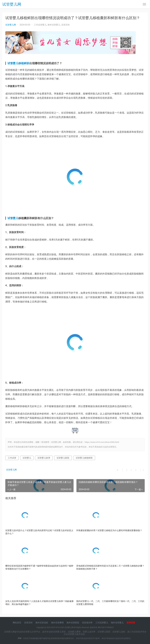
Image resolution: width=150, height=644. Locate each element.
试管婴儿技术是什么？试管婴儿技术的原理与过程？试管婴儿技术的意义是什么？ (39, 532)
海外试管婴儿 (54, 25)
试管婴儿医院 (63, 458)
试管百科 (66, 25)
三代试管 (12, 458)
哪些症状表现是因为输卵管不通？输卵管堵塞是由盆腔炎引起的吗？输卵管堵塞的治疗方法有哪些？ (39, 567)
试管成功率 (87, 623)
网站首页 (17, 623)
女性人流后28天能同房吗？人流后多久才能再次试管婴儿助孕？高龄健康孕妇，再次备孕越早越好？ (39, 603)
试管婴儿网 (12, 5)
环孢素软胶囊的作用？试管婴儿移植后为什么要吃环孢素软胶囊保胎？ (109, 530)
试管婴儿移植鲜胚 (18, 63)
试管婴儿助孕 (44, 458)
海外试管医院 (73, 623)
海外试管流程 (42, 623)
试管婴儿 (13, 218)
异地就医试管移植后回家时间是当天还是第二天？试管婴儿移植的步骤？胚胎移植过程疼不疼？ (110, 567)
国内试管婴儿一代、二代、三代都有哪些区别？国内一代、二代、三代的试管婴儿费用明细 (110, 603)
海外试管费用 (57, 623)
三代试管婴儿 (40, 25)
